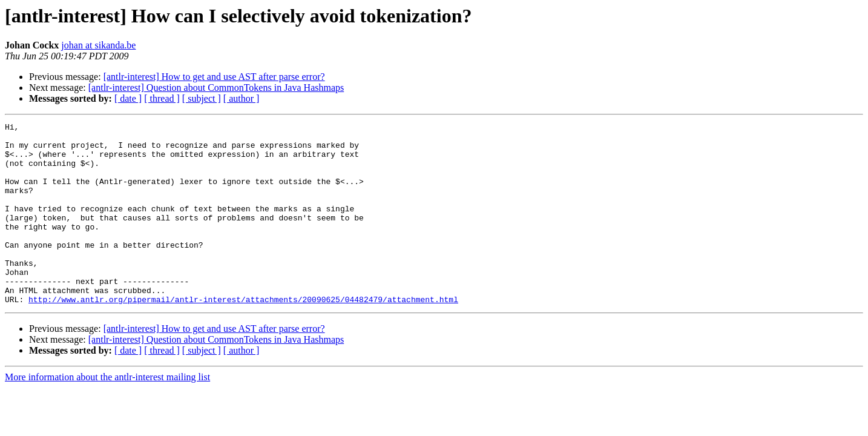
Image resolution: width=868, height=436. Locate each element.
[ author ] (242, 98)
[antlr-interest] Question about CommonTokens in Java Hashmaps (216, 88)
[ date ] (128, 98)
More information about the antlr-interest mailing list (107, 413)
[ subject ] (202, 98)
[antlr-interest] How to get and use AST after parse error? (214, 77)
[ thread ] (162, 98)
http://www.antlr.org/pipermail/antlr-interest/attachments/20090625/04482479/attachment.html (243, 335)
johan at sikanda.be (98, 45)
